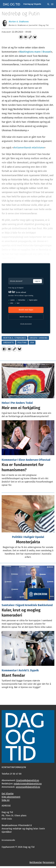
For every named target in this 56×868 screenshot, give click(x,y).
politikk (22, 343)
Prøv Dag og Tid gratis (32, 4)
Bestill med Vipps (26, 310)
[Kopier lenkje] (30, 37)
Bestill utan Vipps (26, 317)
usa (32, 343)
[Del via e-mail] (26, 37)
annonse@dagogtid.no (28, 787)
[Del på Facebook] (21, 37)
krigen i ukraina (38, 338)
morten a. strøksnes (15, 338)
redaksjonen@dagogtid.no (28, 784)
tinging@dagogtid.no (28, 780)
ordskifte (9, 343)
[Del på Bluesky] (35, 37)
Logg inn (37, 281)
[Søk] (48, 4)
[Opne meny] (52, 4)
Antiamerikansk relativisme (29, 148)
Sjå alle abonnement (26, 324)
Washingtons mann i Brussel (35, 52)
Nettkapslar (36, 862)
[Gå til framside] (12, 4)
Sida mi (6, 800)
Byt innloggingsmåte (8, 840)
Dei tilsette (8, 794)
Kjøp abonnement (11, 797)
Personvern (48, 862)
